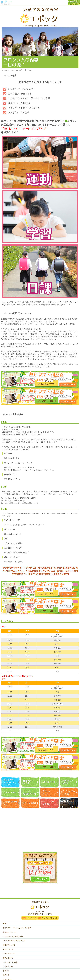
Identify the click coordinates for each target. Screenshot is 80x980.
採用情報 (6, 975)
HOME (4, 70)
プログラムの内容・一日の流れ (13, 936)
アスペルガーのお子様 (10, 962)
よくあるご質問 (8, 966)
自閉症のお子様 (8, 958)
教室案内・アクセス (10, 932)
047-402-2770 (31, 918)
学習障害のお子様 (9, 954)
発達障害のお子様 (9, 945)
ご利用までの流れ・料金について (14, 941)
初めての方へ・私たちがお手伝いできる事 (17, 928)
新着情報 (6, 971)
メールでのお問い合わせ (49, 918)
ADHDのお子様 (8, 949)
